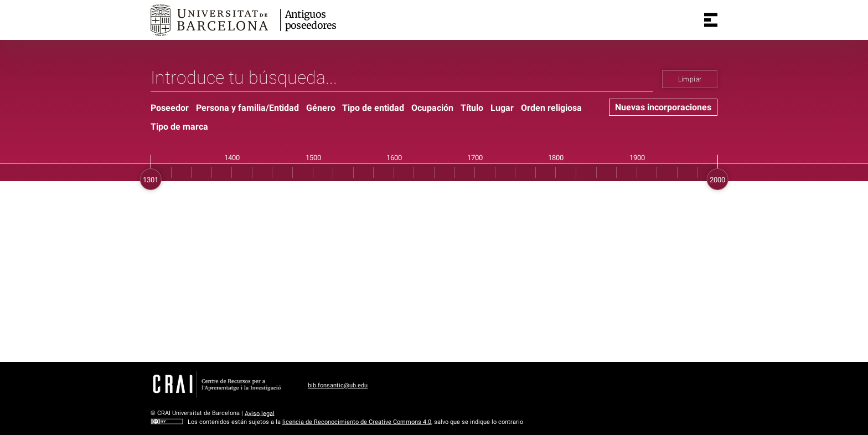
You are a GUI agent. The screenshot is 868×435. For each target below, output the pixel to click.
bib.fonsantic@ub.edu (338, 385)
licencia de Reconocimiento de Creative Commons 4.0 (357, 422)
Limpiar (690, 79)
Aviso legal (260, 413)
